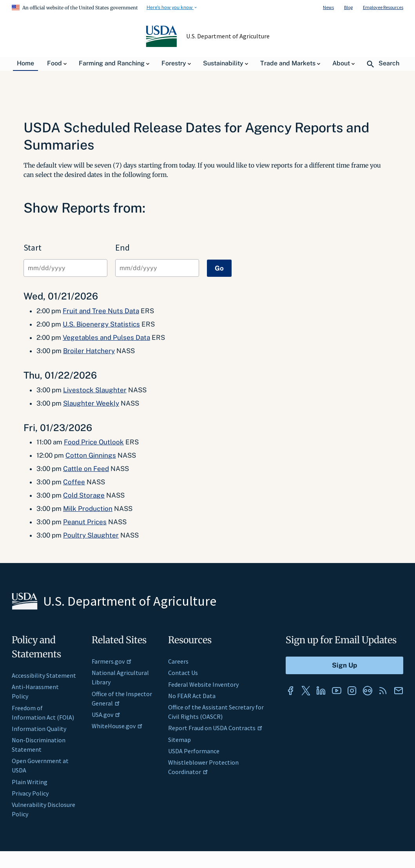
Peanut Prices (85, 522)
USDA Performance (194, 751)
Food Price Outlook (94, 442)
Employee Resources (383, 7)
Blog (348, 7)
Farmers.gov (112, 661)
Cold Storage (84, 495)
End (122, 248)
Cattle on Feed (86, 469)
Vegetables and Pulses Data (106, 337)
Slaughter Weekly (91, 403)
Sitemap (179, 740)
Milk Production (88, 509)
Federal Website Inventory (203, 684)
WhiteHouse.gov (117, 726)
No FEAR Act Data (192, 696)
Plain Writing (30, 782)
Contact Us (183, 673)
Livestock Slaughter (95, 390)
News (328, 7)
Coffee (74, 482)
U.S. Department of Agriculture (228, 36)
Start (33, 248)
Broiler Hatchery (89, 351)
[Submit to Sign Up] (344, 665)
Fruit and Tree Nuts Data (101, 311)
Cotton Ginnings (91, 455)
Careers (178, 661)
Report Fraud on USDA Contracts (215, 728)
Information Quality (39, 729)
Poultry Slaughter (91, 535)
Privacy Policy (30, 793)
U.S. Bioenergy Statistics (101, 324)
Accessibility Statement (44, 675)
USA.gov (106, 715)
